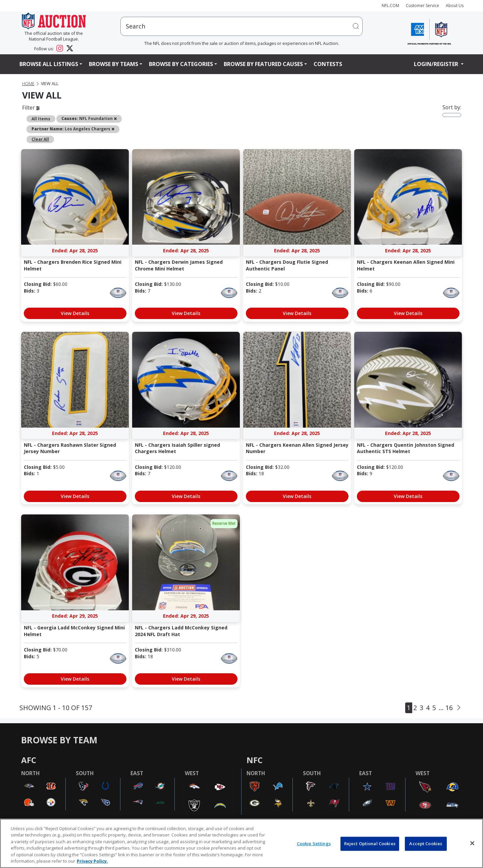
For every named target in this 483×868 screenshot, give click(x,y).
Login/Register (437, 64)
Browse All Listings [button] (49, 64)
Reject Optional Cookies (370, 844)
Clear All (40, 139)
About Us (455, 6)
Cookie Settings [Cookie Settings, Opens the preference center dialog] (314, 844)
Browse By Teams (114, 64)
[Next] (459, 707)
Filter (31, 108)
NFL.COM (390, 6)
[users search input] (241, 26)
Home (28, 84)
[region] (241, 843)
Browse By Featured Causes (263, 64)
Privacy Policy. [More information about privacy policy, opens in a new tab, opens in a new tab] (92, 861)
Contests (328, 64)
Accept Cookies (426, 844)
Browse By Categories (181, 64)
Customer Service (422, 6)
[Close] (472, 843)
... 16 (446, 708)
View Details (75, 313)
